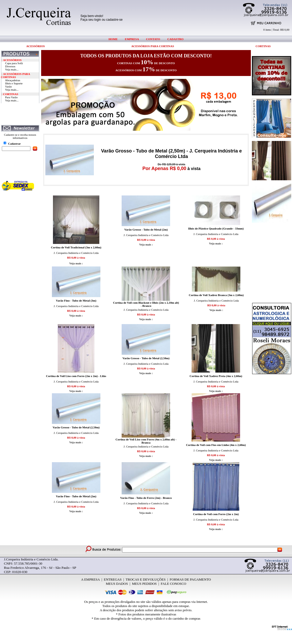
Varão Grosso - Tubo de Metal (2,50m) (146, 358)
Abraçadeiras (13, 80)
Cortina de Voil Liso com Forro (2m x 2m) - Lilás (76, 376)
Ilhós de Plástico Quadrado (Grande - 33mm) (216, 228)
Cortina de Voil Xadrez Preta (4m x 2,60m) (216, 376)
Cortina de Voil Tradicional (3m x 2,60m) (76, 247)
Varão (8, 86)
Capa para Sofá (14, 63)
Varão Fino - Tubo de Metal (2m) (76, 496)
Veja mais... (12, 69)
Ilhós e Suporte (14, 83)
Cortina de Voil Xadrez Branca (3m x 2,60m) (216, 295)
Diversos (10, 66)
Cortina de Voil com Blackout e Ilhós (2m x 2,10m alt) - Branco (146, 304)
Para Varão (12, 97)
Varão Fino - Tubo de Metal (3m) (76, 301)
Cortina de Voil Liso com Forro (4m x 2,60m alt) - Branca (146, 441)
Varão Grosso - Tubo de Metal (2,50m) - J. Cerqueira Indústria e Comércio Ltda (172, 154)
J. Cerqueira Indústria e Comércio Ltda (76, 253)
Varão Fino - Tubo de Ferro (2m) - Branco (146, 498)
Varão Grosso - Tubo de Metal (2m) (146, 230)
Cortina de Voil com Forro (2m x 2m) (216, 514)
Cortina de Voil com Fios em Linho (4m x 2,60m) (216, 445)
